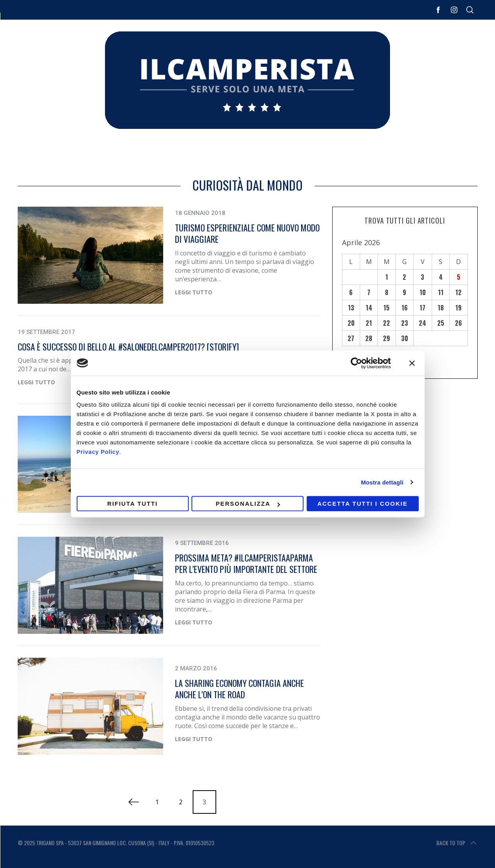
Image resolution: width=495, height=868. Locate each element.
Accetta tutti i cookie (363, 504)
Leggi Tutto (194, 293)
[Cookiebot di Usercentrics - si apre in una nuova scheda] (356, 363)
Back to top (457, 843)
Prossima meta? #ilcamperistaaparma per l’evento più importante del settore (246, 563)
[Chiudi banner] (412, 363)
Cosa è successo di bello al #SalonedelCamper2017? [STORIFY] (128, 347)
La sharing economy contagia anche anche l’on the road (239, 689)
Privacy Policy (98, 452)
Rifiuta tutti (133, 504)
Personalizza (248, 504)
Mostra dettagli (382, 482)
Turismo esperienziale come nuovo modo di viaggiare (247, 233)
